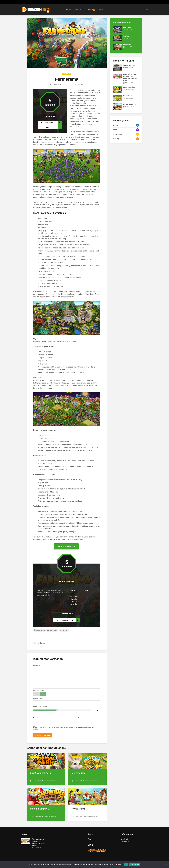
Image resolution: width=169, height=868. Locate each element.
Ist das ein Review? (39, 690)
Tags (89, 839)
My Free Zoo (79, 773)
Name (35, 718)
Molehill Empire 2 (40, 809)
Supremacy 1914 (129, 66)
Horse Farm (78, 809)
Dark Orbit (127, 27)
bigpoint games (40, 630)
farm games (64, 630)
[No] (166, 865)
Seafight (126, 36)
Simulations (80, 10)
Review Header (38, 699)
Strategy (92, 10)
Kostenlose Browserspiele (96, 852)
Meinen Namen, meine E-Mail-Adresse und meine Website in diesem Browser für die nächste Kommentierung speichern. (65, 728)
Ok (126, 865)
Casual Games (52, 630)
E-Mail (58, 718)
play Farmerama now (66, 546)
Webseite (81, 718)
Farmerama (127, 45)
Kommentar (37, 665)
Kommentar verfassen (68, 85)
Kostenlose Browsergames (97, 850)
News (101, 10)
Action (68, 10)
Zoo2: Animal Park (40, 773)
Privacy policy (126, 841)
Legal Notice (125, 839)
